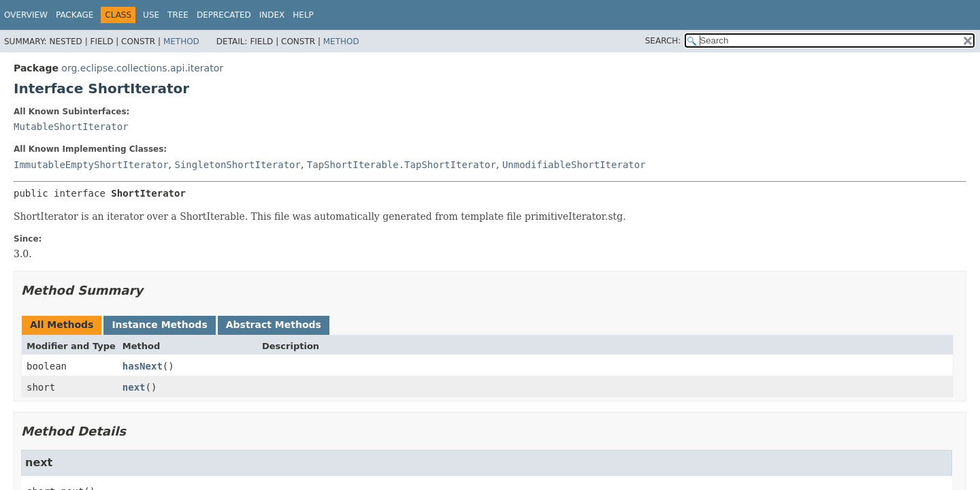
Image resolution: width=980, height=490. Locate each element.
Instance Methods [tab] (159, 325)
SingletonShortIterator (237, 165)
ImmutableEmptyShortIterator (91, 165)
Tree (178, 15)
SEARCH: (663, 41)
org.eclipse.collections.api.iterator (142, 68)
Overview (26, 15)
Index (272, 15)
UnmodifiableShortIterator (574, 165)
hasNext (143, 366)
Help (303, 15)
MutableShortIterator (71, 127)
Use (151, 15)
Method (181, 42)
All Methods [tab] (62, 325)
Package (75, 15)
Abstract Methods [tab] (274, 325)
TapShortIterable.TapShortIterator (402, 165)
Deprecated (224, 15)
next (134, 387)
